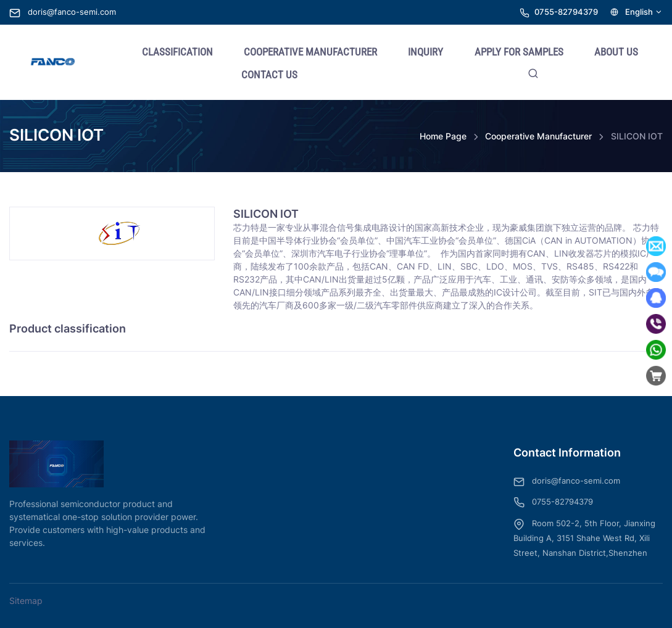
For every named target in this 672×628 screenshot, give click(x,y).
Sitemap (26, 601)
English (637, 12)
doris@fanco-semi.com (63, 12)
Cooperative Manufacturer (538, 136)
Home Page (443, 136)
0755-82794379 (566, 12)
